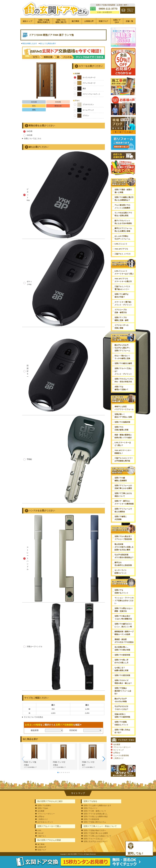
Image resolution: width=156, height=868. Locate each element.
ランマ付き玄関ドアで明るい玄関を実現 (123, 214)
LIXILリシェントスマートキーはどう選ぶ (124, 272)
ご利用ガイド (118, 758)
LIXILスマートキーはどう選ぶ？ (123, 444)
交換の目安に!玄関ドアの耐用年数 (122, 716)
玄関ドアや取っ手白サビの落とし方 (121, 661)
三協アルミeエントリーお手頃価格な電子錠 (124, 459)
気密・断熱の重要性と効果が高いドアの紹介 (123, 436)
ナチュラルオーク (85, 83)
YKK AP (40, 833)
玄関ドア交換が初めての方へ (95, 830)
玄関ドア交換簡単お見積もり (44, 21)
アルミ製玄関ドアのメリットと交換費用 (122, 206)
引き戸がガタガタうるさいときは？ (121, 708)
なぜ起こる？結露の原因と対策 (121, 669)
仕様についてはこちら (33, 138)
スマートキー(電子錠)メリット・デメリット (123, 303)
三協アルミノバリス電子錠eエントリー (122, 288)
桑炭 (80, 88)
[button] (58, 773)
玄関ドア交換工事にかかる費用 (96, 833)
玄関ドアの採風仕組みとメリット (121, 723)
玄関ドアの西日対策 (122, 675)
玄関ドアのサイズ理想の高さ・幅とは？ (123, 682)
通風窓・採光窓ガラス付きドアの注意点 (124, 641)
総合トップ (28, 21)
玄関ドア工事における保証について (123, 495)
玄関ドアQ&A (117, 21)
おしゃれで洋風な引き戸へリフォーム (122, 237)
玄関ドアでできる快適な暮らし (96, 814)
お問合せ (117, 753)
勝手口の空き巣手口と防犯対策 (123, 564)
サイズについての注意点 (33, 717)
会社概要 (117, 744)
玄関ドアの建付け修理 (123, 363)
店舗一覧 (129, 21)
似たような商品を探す (48, 43)
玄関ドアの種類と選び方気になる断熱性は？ (124, 199)
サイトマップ (118, 750)
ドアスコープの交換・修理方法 (121, 311)
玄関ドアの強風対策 (122, 422)
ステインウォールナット (87, 94)
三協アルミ (42, 836)
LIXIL (39, 830)
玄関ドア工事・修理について (95, 811)
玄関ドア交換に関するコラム (95, 822)
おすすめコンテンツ (45, 822)
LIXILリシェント (121, 244)
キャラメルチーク (85, 77)
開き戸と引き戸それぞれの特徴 (121, 700)
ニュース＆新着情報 (121, 755)
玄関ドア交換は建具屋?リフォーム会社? (123, 691)
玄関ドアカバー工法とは (93, 839)
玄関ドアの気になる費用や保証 (96, 816)
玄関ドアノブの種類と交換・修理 (121, 319)
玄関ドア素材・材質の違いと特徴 (123, 191)
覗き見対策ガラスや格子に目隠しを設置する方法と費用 (124, 547)
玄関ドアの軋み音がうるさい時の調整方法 (123, 617)
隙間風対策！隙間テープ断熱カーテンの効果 (124, 633)
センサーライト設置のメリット (121, 572)
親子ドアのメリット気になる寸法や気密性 (123, 222)
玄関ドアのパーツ (90, 808)
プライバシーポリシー (122, 747)
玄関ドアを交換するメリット (121, 591)
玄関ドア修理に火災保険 (121, 518)
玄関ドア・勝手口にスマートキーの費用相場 (124, 502)
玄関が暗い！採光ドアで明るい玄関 (123, 416)
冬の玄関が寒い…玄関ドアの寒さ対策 (122, 648)
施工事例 (75, 21)
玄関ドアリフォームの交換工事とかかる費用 (123, 487)
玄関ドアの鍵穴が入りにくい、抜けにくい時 (123, 625)
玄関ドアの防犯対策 (91, 819)
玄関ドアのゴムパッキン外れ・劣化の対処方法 (124, 380)
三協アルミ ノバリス (123, 254)
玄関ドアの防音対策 (122, 655)
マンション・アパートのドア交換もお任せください (124, 601)
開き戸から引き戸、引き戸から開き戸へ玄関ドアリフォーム (122, 348)
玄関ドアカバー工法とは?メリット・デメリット (123, 371)
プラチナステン (84, 105)
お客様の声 (89, 21)
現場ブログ (103, 21)
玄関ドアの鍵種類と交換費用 (121, 479)
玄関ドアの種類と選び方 (61, 21)
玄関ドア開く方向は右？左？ (122, 731)
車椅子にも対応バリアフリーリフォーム (124, 408)
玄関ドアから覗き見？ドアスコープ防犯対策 (123, 538)
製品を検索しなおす (30, 43)
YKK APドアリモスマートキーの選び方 (123, 280)
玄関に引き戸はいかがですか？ (96, 841)
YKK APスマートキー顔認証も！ (123, 452)
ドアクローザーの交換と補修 (121, 327)
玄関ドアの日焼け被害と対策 (121, 428)
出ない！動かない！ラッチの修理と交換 (122, 357)
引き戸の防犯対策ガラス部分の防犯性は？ (124, 556)
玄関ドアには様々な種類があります (97, 805)
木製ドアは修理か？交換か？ (121, 388)
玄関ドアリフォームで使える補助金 (123, 510)
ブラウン (81, 116)
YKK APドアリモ (121, 249)
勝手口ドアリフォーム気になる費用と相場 (123, 230)
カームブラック (84, 110)
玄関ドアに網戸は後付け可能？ (121, 296)
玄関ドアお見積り (44, 805)
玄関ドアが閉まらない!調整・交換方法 (123, 610)
